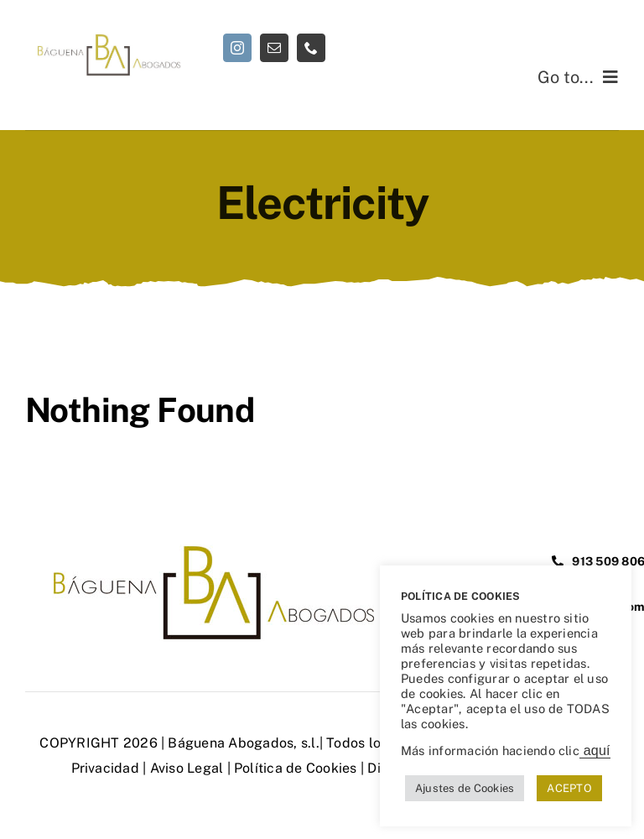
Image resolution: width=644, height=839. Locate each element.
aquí (595, 750)
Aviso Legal (187, 768)
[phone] (311, 48)
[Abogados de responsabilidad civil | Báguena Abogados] (107, 40)
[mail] (274, 48)
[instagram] (237, 48)
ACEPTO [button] (569, 788)
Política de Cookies (296, 768)
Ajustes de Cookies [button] (465, 788)
